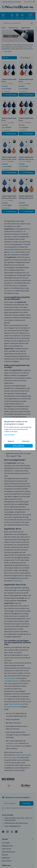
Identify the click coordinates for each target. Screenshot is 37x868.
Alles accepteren (19, 446)
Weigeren (11, 441)
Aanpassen (26, 441)
